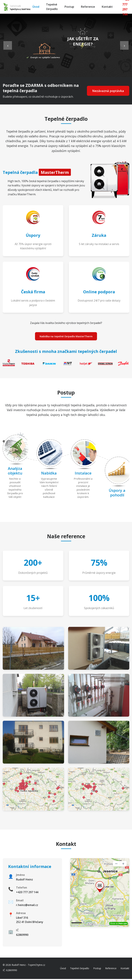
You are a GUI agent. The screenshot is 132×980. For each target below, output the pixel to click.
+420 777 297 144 (27, 893)
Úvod (36, 7)
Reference (88, 7)
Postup (69, 7)
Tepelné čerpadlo (52, 7)
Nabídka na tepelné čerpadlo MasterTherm (66, 337)
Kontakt (107, 7)
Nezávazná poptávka (107, 91)
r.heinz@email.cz (27, 906)
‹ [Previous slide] (8, 45)
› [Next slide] (124, 45)
